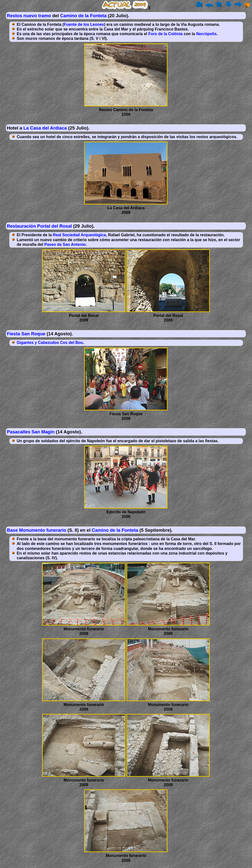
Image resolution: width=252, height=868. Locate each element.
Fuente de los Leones (84, 24)
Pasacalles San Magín (31, 432)
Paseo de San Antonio (65, 244)
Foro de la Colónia (165, 34)
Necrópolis (206, 34)
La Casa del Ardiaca (45, 128)
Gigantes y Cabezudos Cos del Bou (50, 343)
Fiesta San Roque (26, 334)
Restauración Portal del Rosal (39, 226)
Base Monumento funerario (37, 530)
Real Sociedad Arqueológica (79, 235)
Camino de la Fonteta (83, 16)
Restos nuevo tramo (29, 16)
